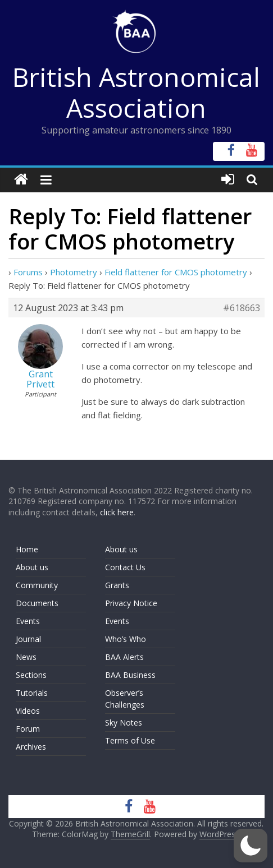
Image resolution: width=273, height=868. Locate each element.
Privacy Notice (131, 603)
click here (117, 512)
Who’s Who (126, 639)
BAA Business (130, 675)
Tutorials (32, 693)
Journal (28, 639)
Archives (31, 747)
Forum (28, 729)
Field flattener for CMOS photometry (176, 272)
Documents (37, 603)
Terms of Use (130, 740)
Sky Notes (124, 722)
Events (28, 621)
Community (37, 585)
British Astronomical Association (136, 92)
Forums (28, 272)
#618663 (242, 308)
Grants (117, 585)
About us (32, 567)
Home (27, 549)
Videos (28, 711)
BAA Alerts (124, 657)
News (26, 657)
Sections (31, 675)
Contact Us (125, 567)
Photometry (74, 272)
